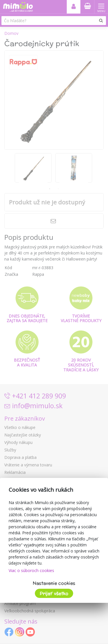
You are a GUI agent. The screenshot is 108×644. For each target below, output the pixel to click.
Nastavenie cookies (54, 583)
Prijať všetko (54, 593)
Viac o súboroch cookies (31, 570)
